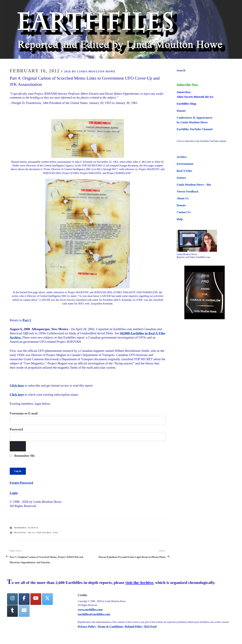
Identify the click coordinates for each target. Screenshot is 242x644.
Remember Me (22, 456)
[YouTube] (36, 599)
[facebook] (24, 599)
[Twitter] (47, 599)
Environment (185, 164)
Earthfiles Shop (186, 104)
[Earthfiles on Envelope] (24, 611)
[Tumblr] (12, 611)
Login (14, 493)
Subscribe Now (187, 85)
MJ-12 (32, 532)
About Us (183, 198)
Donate (181, 111)
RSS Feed (150, 626)
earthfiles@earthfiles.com (94, 614)
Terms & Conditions (110, 626)
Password (16, 429)
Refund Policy (134, 626)
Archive (182, 157)
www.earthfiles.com (90, 609)
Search (181, 70)
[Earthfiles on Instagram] (12, 599)
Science (33, 528)
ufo (56, 532)
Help (180, 219)
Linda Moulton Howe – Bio (194, 185)
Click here (17, 385)
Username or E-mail (24, 413)
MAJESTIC (20, 532)
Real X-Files (184, 171)
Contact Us (184, 212)
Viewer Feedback (187, 191)
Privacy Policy (87, 626)
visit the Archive (139, 583)
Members (20, 528)
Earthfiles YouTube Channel (195, 129)
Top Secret (44, 532)
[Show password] (18, 446)
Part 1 (27, 320)
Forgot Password (21, 483)
